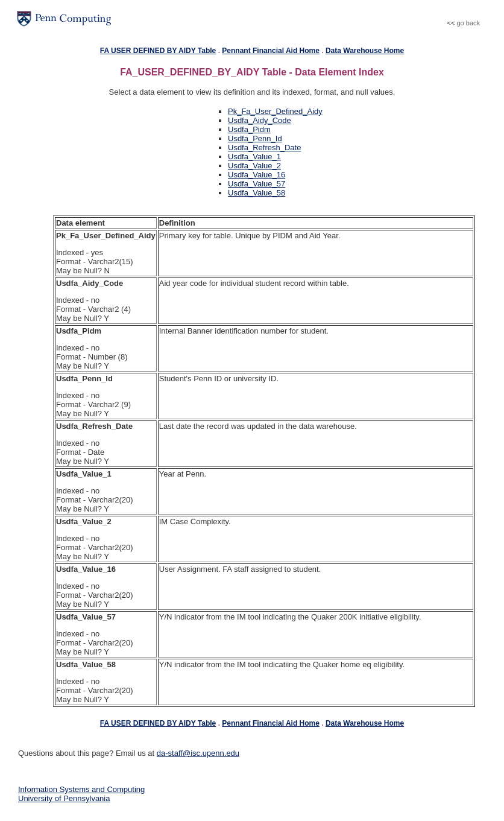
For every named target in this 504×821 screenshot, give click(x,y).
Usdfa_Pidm (249, 129)
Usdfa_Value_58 (257, 193)
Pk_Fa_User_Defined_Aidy (275, 111)
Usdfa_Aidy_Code (260, 120)
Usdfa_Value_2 (254, 166)
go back (468, 23)
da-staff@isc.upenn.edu (198, 753)
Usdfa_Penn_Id (255, 138)
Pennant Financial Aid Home (271, 51)
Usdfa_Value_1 (254, 157)
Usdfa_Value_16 (257, 175)
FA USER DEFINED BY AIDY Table (158, 51)
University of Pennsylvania (64, 798)
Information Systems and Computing (81, 789)
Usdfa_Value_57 (257, 184)
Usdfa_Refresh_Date (264, 147)
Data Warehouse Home (365, 51)
